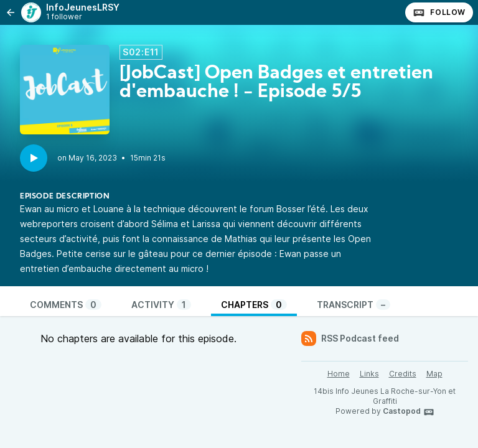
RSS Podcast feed (350, 338)
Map (434, 374)
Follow (439, 12)
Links (369, 374)
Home (339, 374)
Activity (161, 305)
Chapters (254, 305)
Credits (403, 374)
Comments (66, 305)
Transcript (354, 305)
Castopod (409, 412)
